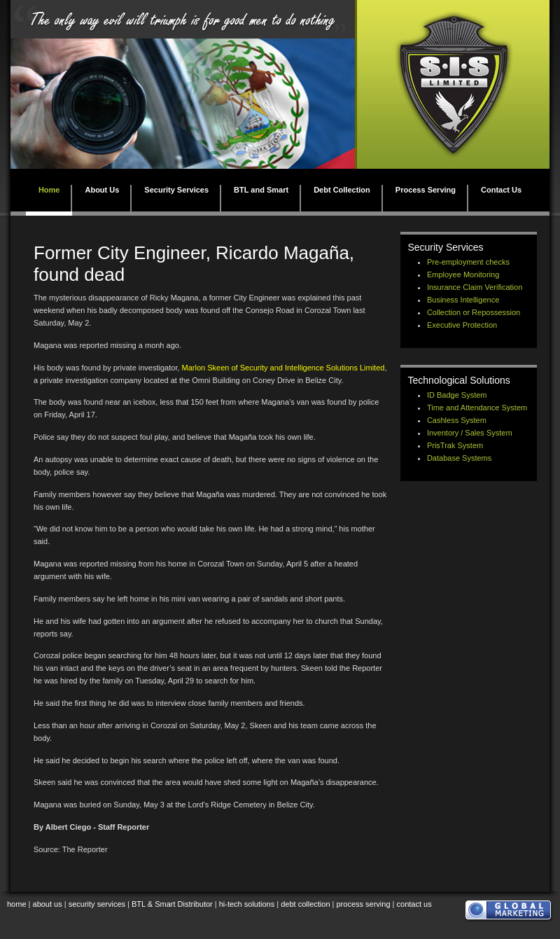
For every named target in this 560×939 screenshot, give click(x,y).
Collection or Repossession (474, 312)
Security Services (176, 190)
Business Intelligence (463, 300)
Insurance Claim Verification (475, 287)
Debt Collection (342, 190)
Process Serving (426, 190)
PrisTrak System (455, 445)
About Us (102, 190)
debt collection (305, 904)
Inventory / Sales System (470, 433)
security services (97, 904)
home (17, 904)
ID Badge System (457, 395)
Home (49, 190)
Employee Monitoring (463, 274)
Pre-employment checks (468, 262)
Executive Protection (462, 325)
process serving (364, 904)
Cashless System (457, 420)
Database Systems (459, 458)
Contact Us (501, 190)
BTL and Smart (261, 190)
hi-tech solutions (247, 904)
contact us (414, 904)
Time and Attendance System (477, 408)
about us (48, 904)
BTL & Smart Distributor (172, 904)
